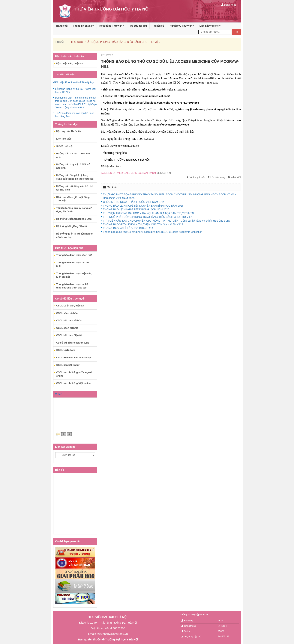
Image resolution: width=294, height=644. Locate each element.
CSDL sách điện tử (67, 328)
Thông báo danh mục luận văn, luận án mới (74, 275)
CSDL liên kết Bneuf (68, 365)
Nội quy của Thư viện (69, 131)
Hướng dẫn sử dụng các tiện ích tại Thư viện (75, 188)
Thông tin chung (83, 26)
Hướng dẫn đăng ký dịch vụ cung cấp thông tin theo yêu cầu (75, 177)
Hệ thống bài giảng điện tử (72, 226)
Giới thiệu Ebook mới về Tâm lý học (74, 82)
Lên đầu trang (216, 177)
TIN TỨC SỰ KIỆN (65, 74)
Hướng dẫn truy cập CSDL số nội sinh (73, 166)
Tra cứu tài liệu (138, 26)
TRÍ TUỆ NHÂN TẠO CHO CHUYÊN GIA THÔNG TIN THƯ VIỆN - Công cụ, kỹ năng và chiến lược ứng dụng (166, 221)
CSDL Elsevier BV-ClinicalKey (73, 357)
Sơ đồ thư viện (65, 146)
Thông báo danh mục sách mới (74, 255)
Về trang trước (196, 177)
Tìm (236, 32)
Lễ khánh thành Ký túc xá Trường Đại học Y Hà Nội (75, 91)
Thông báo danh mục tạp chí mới (73, 264)
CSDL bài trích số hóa (69, 320)
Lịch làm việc (64, 139)
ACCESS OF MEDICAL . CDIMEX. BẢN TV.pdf (136, 173)
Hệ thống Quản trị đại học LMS (74, 219)
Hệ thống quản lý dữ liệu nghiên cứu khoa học (75, 235)
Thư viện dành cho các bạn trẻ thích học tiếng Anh (75, 115)
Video (59, 394)
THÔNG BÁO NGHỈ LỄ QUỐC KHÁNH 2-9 (128, 228)
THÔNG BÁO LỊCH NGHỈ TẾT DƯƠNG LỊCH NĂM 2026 (136, 209)
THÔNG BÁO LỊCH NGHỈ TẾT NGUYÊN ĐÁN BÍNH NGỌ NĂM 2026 (143, 206)
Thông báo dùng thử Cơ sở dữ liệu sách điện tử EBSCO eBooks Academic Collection (153, 232)
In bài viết (234, 177)
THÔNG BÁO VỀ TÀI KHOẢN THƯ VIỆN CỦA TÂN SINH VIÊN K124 (143, 224)
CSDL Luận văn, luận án (70, 306)
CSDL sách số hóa (67, 313)
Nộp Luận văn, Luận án (70, 63)
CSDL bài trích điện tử (69, 335)
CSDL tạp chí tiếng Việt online (73, 383)
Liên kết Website (210, 26)
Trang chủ (62, 26)
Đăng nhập (229, 5)
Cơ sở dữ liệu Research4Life (73, 343)
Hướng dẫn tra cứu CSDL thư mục (73, 155)
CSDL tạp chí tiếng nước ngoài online (74, 374)
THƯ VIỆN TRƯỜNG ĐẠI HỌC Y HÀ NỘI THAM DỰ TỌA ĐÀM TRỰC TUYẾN (148, 213)
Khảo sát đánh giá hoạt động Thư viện (73, 199)
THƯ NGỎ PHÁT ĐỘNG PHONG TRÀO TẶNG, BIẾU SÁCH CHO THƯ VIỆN (115, 42)
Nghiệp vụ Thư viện (182, 26)
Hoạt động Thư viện (112, 26)
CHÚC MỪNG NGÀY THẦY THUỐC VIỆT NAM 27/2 (133, 202)
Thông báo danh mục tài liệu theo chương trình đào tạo (73, 286)
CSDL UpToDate (66, 350)
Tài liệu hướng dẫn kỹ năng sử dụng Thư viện (74, 210)
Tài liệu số (158, 26)
